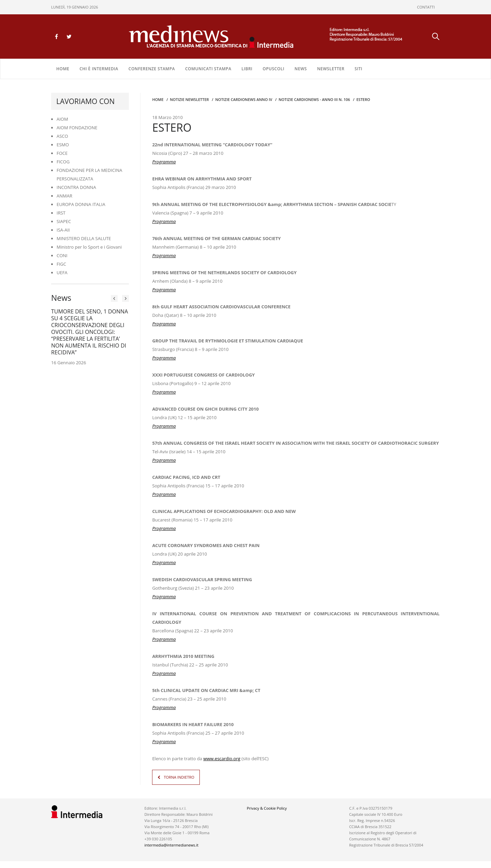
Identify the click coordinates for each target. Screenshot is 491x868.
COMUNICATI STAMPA (208, 69)
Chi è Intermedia (99, 69)
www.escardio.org (222, 759)
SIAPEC (64, 221)
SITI (359, 69)
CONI (62, 255)
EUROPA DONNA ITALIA (81, 204)
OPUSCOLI (273, 69)
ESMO (63, 145)
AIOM (62, 119)
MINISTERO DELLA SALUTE (84, 238)
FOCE (62, 153)
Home (63, 69)
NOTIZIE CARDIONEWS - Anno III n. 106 (314, 99)
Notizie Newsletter (189, 99)
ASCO (62, 136)
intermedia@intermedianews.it (172, 845)
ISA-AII (63, 230)
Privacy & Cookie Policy (267, 808)
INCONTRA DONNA (76, 187)
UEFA (62, 273)
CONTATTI (426, 7)
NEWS (301, 69)
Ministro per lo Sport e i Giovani (89, 247)
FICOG (63, 162)
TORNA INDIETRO (179, 777)
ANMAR (64, 196)
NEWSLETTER (331, 69)
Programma (164, 221)
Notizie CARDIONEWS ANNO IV (244, 99)
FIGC (61, 264)
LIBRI (247, 69)
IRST (61, 213)
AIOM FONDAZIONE (77, 128)
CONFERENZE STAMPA (152, 69)
